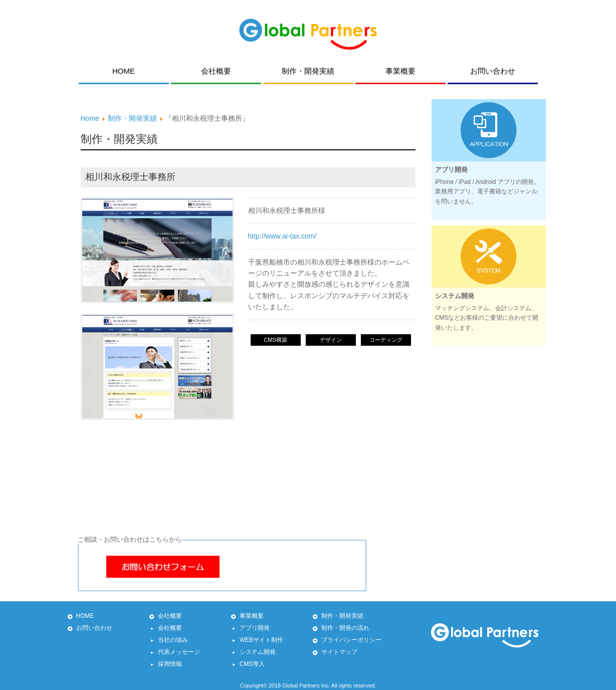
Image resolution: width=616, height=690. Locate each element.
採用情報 (170, 664)
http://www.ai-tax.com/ (282, 236)
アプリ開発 (255, 628)
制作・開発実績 (132, 118)
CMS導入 (252, 664)
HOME (85, 616)
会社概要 (170, 616)
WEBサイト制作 (261, 640)
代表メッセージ (179, 652)
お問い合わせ (94, 628)
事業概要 (252, 616)
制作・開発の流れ (345, 628)
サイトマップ (339, 652)
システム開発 (258, 652)
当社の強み (173, 640)
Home (90, 118)
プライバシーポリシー (351, 640)
